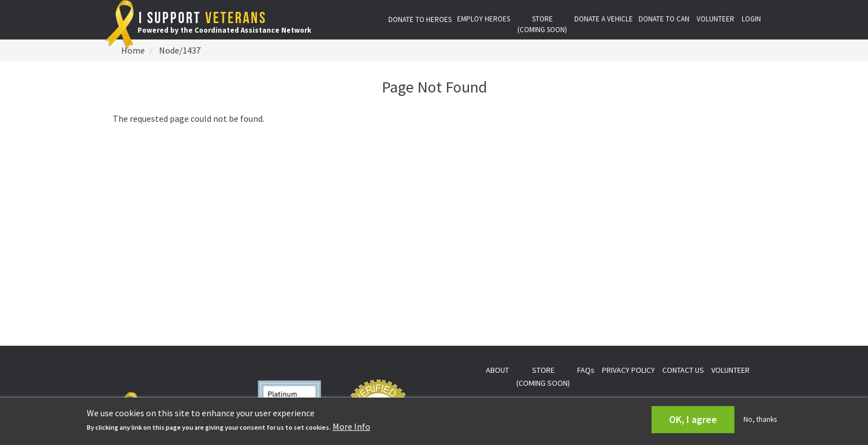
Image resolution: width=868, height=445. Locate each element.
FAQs (586, 370)
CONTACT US (683, 370)
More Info (351, 426)
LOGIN (751, 19)
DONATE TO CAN (664, 19)
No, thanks (760, 419)
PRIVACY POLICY (628, 370)
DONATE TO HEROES (420, 19)
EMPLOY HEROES (484, 19)
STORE (542, 24)
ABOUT (497, 370)
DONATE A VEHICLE (604, 19)
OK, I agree (693, 419)
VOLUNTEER (716, 19)
